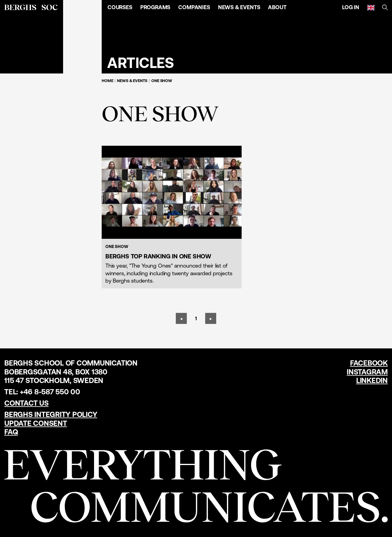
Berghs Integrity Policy (51, 414)
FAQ (11, 432)
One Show (162, 81)
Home (107, 81)
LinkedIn (372, 380)
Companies (194, 7)
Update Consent (36, 423)
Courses (120, 7)
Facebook (369, 363)
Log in (351, 7)
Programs (155, 7)
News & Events (239, 7)
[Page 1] (196, 318)
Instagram (367, 372)
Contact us (26, 403)
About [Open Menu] (277, 7)
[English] (371, 7)
